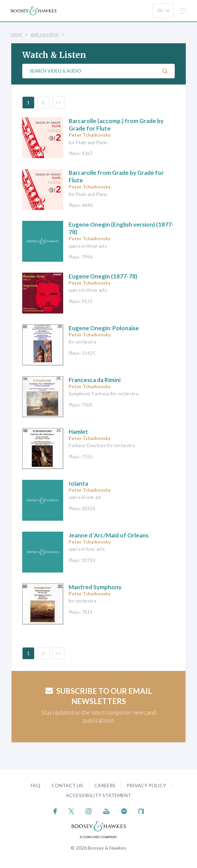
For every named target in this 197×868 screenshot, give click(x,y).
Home (17, 34)
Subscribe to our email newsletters (99, 696)
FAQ (36, 785)
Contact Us (67, 785)
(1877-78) (103, 276)
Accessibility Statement (98, 795)
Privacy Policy (146, 785)
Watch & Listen (45, 34)
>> (58, 102)
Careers (105, 785)
